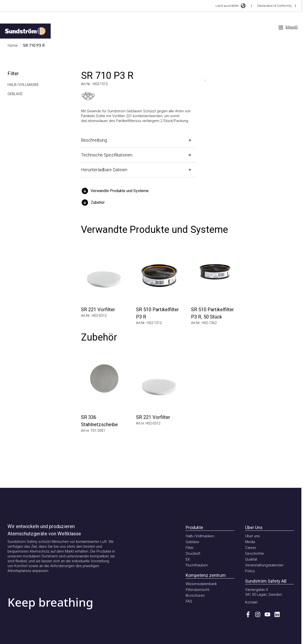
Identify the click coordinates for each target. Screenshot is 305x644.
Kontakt (251, 602)
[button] (139, 191)
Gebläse (15, 94)
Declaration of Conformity (274, 6)
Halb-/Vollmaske (23, 85)
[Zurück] (205, 81)
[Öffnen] (139, 140)
